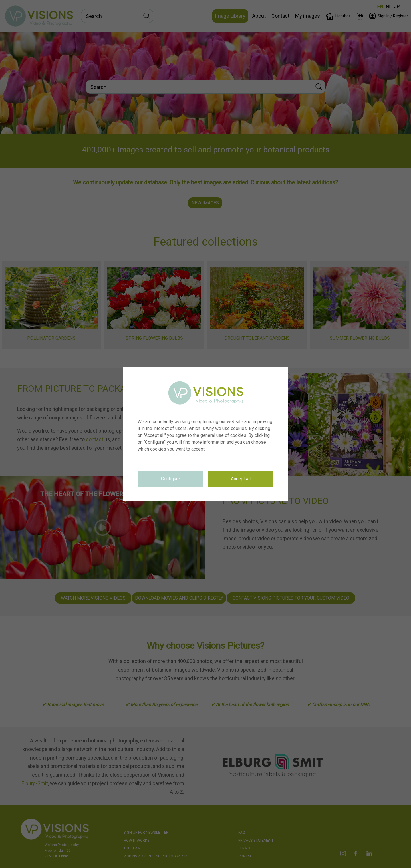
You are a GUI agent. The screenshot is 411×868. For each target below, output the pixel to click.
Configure (171, 479)
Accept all (241, 479)
